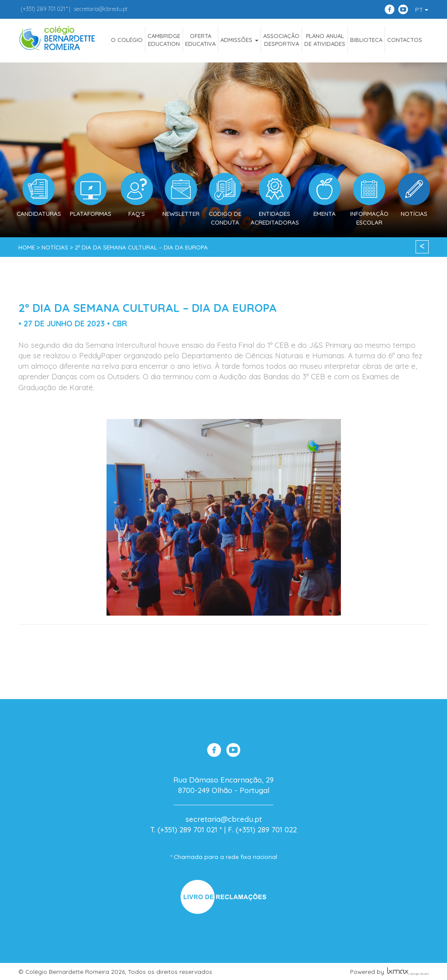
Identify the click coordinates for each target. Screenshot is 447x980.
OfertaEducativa (200, 40)
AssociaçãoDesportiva (281, 40)
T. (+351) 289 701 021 (184, 829)
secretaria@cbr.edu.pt (101, 9)
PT (422, 10)
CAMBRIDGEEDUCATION (164, 40)
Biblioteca (366, 40)
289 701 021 (43, 9)
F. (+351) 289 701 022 (262, 829)
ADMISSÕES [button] (239, 40)
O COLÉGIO (127, 40)
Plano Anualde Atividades (325, 40)
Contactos (405, 40)
